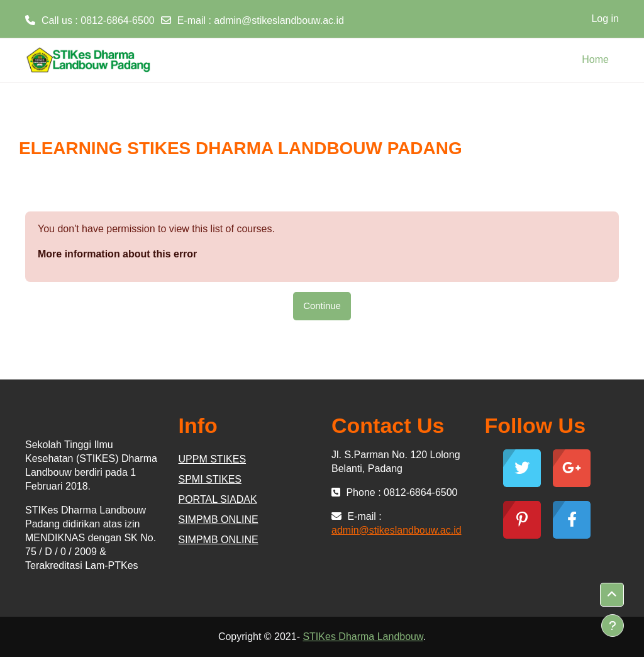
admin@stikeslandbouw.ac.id (279, 20)
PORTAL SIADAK (218, 499)
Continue (322, 306)
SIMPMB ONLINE (219, 519)
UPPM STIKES (213, 459)
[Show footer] (613, 626)
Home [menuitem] (595, 59)
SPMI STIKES (210, 479)
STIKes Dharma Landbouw (363, 637)
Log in (605, 19)
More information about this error (117, 254)
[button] (612, 595)
